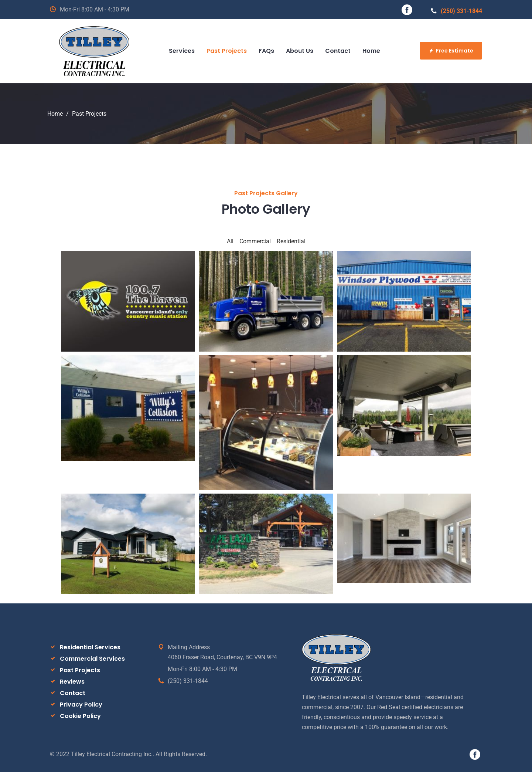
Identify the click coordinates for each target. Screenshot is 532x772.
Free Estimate (451, 51)
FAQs (266, 51)
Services (182, 51)
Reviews (72, 682)
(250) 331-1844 (456, 11)
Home (371, 51)
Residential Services (90, 647)
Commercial (255, 241)
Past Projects (227, 51)
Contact (338, 51)
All (230, 241)
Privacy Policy (81, 705)
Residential (291, 241)
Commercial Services (92, 659)
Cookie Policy (80, 716)
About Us (300, 51)
